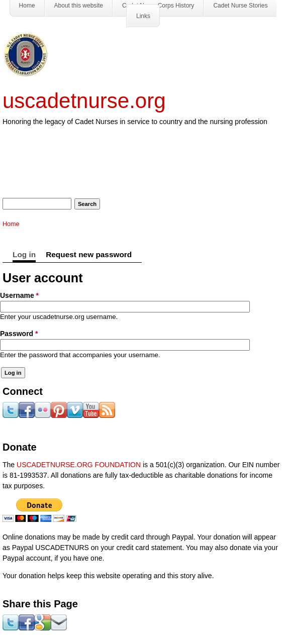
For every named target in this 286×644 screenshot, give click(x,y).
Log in (24, 254)
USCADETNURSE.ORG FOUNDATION (79, 465)
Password (19, 334)
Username (19, 295)
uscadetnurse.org (84, 101)
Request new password (89, 254)
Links (143, 16)
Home (11, 224)
